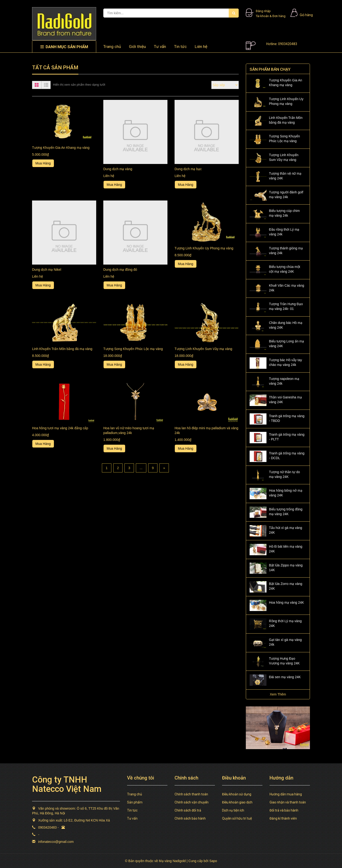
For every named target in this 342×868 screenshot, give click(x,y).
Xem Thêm (278, 694)
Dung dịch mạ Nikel (47, 270)
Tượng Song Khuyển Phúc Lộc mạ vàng (133, 349)
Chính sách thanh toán (191, 794)
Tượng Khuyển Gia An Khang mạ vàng (61, 148)
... (141, 468)
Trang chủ (135, 794)
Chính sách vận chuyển (192, 802)
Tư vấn (160, 47)
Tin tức (132, 810)
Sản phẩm (135, 802)
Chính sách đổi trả (188, 810)
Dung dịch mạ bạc (188, 169)
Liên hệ (201, 47)
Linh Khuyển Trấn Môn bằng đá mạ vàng (62, 349)
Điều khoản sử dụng (237, 794)
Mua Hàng (43, 163)
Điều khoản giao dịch (237, 802)
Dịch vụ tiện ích (233, 810)
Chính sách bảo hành (190, 818)
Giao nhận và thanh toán (288, 802)
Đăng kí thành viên (283, 818)
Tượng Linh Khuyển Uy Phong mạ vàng (204, 248)
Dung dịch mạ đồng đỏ (120, 270)
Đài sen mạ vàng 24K (285, 677)
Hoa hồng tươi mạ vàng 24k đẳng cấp (60, 428)
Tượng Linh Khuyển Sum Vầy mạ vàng (203, 349)
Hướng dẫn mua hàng (286, 794)
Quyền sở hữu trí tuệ (237, 818)
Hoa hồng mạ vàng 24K (286, 602)
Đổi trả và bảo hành (284, 810)
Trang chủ (112, 47)
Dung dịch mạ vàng (118, 169)
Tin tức (180, 47)
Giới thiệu (137, 47)
